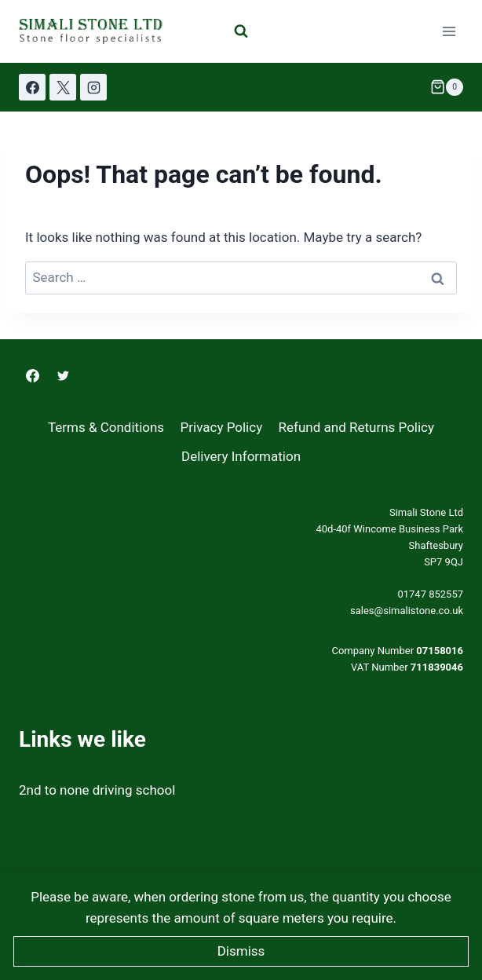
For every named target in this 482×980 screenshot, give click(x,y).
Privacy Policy (222, 427)
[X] (63, 87)
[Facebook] (32, 87)
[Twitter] (63, 376)
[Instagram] (93, 87)
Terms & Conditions (106, 427)
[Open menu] (449, 31)
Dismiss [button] (241, 951)
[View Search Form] (241, 31)
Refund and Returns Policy (357, 427)
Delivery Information (241, 456)
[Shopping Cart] (447, 87)
